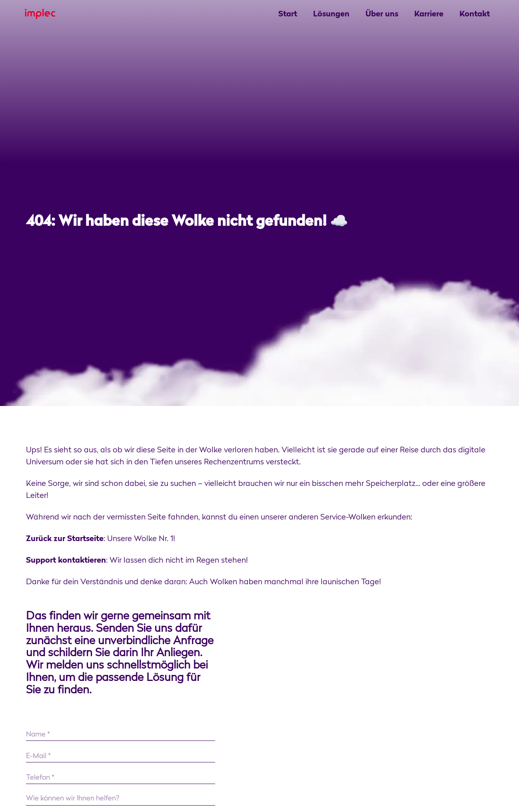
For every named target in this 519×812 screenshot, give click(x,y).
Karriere (429, 14)
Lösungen (331, 14)
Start (288, 14)
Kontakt (475, 14)
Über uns (382, 14)
